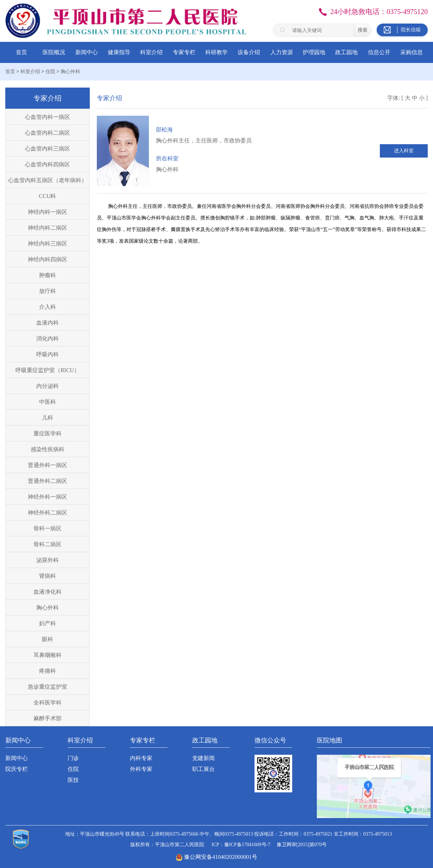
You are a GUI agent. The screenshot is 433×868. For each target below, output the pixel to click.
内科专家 (141, 758)
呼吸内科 (48, 354)
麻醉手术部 (48, 718)
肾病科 (48, 576)
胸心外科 (70, 72)
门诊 (73, 758)
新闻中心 (87, 52)
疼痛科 (48, 671)
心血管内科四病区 (48, 164)
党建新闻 (203, 758)
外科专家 (141, 769)
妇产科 (48, 623)
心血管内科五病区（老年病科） (48, 180)
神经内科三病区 (48, 244)
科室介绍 (151, 52)
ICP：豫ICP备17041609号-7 (241, 845)
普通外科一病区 (48, 465)
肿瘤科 (48, 275)
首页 (21, 52)
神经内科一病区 (48, 212)
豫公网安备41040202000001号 (221, 857)
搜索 (363, 30)
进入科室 (404, 151)
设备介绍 (249, 52)
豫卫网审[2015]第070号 (302, 845)
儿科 (48, 418)
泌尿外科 (48, 560)
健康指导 (119, 52)
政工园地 (346, 52)
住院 (50, 72)
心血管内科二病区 (48, 133)
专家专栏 (184, 52)
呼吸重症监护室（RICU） (48, 370)
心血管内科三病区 (48, 149)
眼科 (48, 639)
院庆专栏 (17, 769)
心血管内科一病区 (48, 117)
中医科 (48, 402)
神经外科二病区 (48, 513)
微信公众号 (270, 740)
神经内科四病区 (48, 259)
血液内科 (48, 323)
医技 (73, 780)
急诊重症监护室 (48, 687)
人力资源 (282, 52)
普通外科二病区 (48, 481)
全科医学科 (48, 703)
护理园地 (314, 52)
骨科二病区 (48, 544)
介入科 (48, 307)
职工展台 (203, 769)
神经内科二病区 (48, 228)
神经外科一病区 (48, 497)
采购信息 (412, 52)
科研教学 (216, 52)
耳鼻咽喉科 (48, 655)
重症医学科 (48, 433)
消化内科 (48, 339)
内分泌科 (48, 386)
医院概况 (54, 52)
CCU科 (48, 196)
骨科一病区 (48, 528)
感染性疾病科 (48, 449)
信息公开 (379, 52)
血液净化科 (48, 592)
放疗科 (48, 291)
